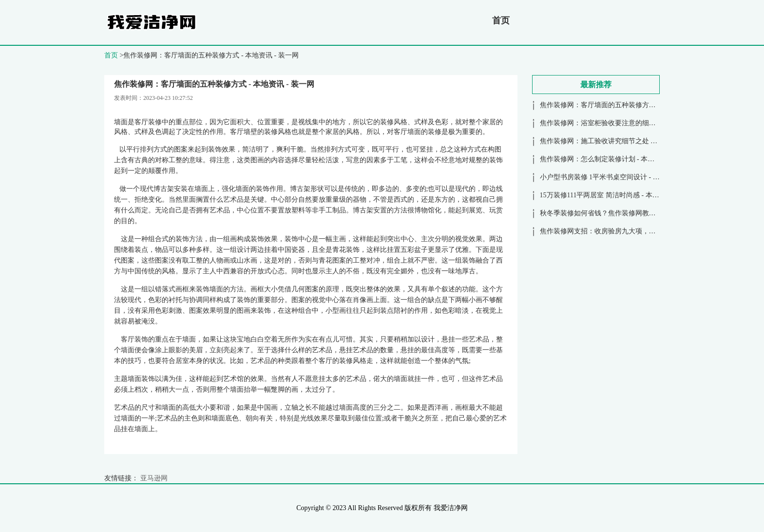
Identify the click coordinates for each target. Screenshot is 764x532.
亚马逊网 (154, 478)
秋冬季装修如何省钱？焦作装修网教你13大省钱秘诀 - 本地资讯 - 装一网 (648, 213)
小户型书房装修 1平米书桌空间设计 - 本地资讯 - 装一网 (623, 177)
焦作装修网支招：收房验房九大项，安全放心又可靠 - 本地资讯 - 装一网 (648, 231)
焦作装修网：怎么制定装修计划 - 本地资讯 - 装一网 (617, 159)
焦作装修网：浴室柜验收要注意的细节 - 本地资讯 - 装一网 (627, 123)
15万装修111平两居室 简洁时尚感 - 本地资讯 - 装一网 (620, 195)
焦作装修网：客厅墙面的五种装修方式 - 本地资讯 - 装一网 (627, 105)
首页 (501, 20)
